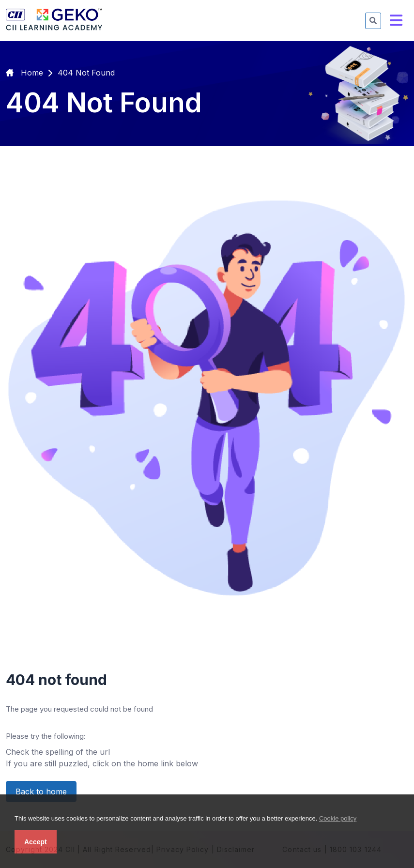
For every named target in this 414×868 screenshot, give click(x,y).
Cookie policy (338, 818)
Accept (36, 842)
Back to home (41, 792)
